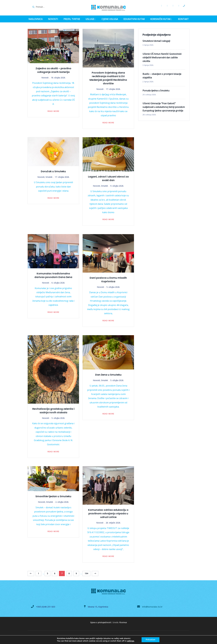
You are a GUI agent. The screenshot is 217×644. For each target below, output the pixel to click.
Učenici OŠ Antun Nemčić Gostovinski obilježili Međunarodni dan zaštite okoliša (162, 58)
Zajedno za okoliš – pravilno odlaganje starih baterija (53, 70)
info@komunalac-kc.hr (152, 607)
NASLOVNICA (35, 19)
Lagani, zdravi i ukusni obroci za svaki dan (108, 178)
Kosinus (123, 622)
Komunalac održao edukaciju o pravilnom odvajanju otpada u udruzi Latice (108, 513)
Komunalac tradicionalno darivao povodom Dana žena (53, 275)
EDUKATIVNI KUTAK (134, 19)
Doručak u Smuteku (53, 171)
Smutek (49, 177)
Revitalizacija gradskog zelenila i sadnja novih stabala (53, 411)
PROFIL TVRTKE (72, 19)
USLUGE (91, 19)
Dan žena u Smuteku (108, 375)
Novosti (45, 78)
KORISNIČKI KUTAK (161, 19)
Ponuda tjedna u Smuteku (156, 91)
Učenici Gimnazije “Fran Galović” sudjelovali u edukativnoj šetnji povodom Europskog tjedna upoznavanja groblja (164, 107)
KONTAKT (183, 19)
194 (86, 573)
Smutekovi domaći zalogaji (156, 41)
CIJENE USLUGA (110, 19)
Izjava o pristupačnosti (101, 622)
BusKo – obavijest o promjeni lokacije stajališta (162, 76)
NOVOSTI (53, 19)
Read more (53, 111)
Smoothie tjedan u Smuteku (53, 496)
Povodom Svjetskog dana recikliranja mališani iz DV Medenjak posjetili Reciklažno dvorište (108, 78)
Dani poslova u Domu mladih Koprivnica (108, 280)
